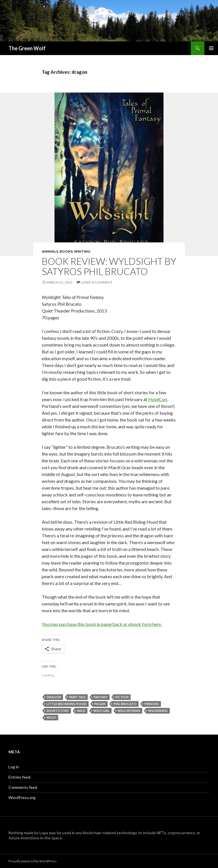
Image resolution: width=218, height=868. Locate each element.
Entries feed (19, 777)
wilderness (158, 711)
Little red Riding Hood (67, 704)
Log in (14, 767)
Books (66, 251)
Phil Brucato (125, 704)
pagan (100, 704)
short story (58, 711)
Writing (82, 251)
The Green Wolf (27, 48)
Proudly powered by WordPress (33, 861)
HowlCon (158, 399)
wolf (51, 717)
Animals (50, 251)
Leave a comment (97, 282)
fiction (122, 697)
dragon (54, 697)
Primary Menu (211, 48)
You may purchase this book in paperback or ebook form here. (102, 624)
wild (81, 711)
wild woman (129, 711)
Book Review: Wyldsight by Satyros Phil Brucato (109, 266)
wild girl (101, 711)
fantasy (101, 697)
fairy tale (77, 697)
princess (152, 704)
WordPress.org (22, 797)
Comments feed (23, 787)
